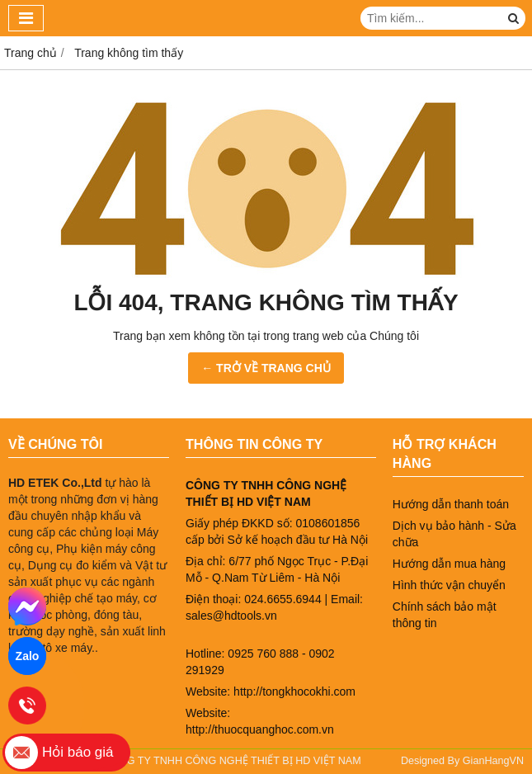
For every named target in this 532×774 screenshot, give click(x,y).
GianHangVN (493, 761)
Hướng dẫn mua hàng (449, 564)
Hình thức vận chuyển (449, 585)
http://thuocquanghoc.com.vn (260, 729)
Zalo (28, 656)
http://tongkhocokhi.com (294, 691)
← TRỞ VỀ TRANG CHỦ (266, 368)
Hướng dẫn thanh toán (451, 504)
